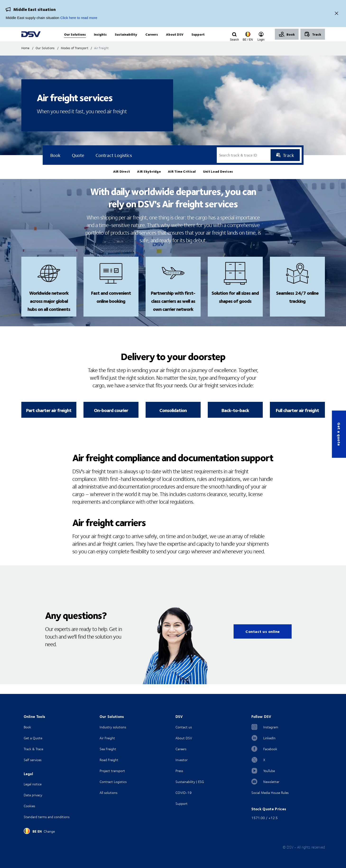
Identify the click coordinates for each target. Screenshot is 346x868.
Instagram (271, 727)
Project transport (112, 771)
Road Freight (109, 760)
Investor (182, 760)
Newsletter (271, 782)
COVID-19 (184, 793)
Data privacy (33, 795)
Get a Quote (33, 738)
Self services (33, 760)
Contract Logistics (113, 782)
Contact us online (263, 641)
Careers (181, 749)
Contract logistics (114, 165)
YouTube (269, 771)
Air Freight (107, 738)
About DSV (184, 738)
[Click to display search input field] (235, 40)
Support (182, 804)
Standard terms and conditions (47, 817)
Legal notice (33, 784)
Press (179, 771)
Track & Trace (33, 749)
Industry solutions (113, 727)
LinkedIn (269, 738)
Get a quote (339, 434)
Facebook (270, 749)
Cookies (29, 806)
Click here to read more (79, 18)
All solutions (108, 793)
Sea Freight (108, 749)
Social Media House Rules (270, 793)
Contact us (184, 727)
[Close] (337, 14)
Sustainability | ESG (190, 782)
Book (27, 727)
